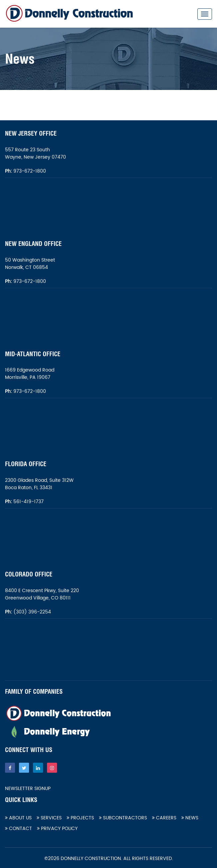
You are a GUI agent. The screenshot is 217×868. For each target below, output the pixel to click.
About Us (18, 818)
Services (49, 818)
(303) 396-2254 (31, 612)
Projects (80, 818)
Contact (18, 829)
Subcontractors (123, 818)
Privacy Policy (57, 829)
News (190, 818)
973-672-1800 (29, 171)
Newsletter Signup (28, 789)
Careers (164, 818)
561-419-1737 (28, 502)
